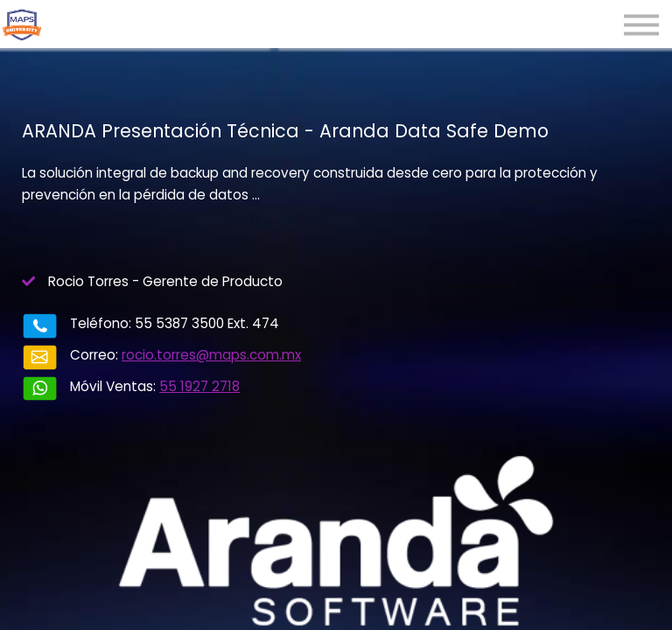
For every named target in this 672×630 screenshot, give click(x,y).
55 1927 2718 (199, 386)
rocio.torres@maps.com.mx (211, 355)
